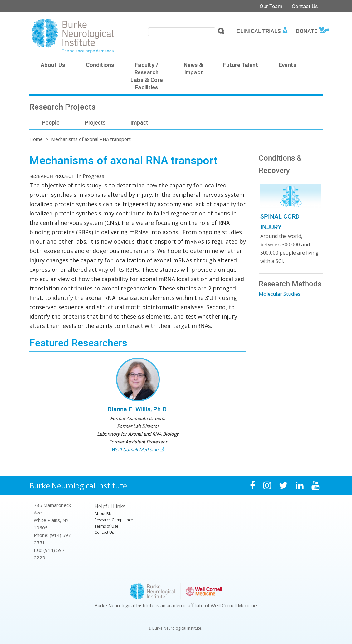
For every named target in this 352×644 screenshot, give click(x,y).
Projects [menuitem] (95, 122)
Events (288, 66)
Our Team (271, 6)
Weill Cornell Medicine (135, 449)
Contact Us (305, 6)
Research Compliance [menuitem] (114, 520)
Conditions (100, 66)
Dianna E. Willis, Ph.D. (138, 409)
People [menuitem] (51, 122)
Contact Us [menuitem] (104, 532)
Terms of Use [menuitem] (106, 526)
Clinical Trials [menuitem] (259, 31)
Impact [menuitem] (139, 122)
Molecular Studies (280, 294)
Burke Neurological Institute (78, 485)
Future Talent (241, 66)
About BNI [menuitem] (104, 514)
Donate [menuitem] (307, 31)
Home (36, 139)
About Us (53, 66)
